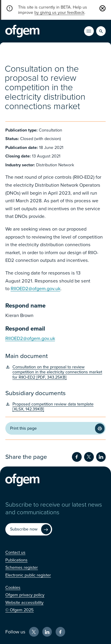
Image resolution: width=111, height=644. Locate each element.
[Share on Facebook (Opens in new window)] (77, 457)
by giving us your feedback (59, 13)
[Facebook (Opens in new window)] (61, 632)
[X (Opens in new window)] (34, 632)
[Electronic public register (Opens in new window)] (28, 575)
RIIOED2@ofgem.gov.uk (36, 289)
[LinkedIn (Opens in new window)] (47, 632)
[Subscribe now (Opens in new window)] (29, 529)
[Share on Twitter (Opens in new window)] (89, 457)
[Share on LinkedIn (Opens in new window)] (101, 457)
